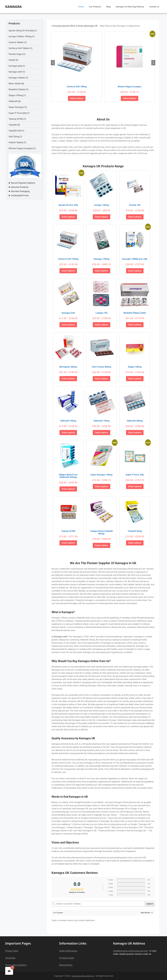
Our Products (95, 7)
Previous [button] (53, 63)
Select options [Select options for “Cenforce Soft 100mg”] (77, 98)
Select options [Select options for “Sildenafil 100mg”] (68, 433)
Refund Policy (66, 965)
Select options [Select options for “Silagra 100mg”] (135, 379)
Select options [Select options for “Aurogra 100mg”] (102, 217)
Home (81, 7)
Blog (108, 7)
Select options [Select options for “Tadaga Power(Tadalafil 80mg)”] (102, 545)
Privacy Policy (12, 951)
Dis (7, 958)
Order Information (68, 951)
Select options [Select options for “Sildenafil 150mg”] (102, 433)
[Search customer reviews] (98, 904)
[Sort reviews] (146, 913)
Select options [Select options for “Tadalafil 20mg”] (135, 543)
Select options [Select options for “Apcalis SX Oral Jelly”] (68, 217)
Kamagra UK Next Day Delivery (130, 7)
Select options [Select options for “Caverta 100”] (135, 217)
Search (150, 904)
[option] (77, 67)
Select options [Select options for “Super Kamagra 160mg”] (102, 486)
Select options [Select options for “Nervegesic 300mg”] (68, 379)
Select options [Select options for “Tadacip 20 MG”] (68, 543)
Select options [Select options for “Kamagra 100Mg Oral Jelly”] (135, 271)
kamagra (13, 7)
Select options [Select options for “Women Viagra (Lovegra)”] (130, 98)
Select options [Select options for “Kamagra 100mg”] (102, 271)
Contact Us (154, 7)
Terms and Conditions (16, 965)
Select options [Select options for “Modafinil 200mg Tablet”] (135, 325)
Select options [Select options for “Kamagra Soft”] (68, 325)
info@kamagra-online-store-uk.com (130, 951)
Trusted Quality (67, 958)
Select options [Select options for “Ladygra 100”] (102, 325)
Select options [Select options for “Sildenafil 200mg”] (135, 433)
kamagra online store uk (83, 976)
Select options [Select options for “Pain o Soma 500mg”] (102, 379)
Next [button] (153, 63)
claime (11, 958)
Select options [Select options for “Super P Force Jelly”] (135, 486)
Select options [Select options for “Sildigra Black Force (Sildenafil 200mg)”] (68, 489)
